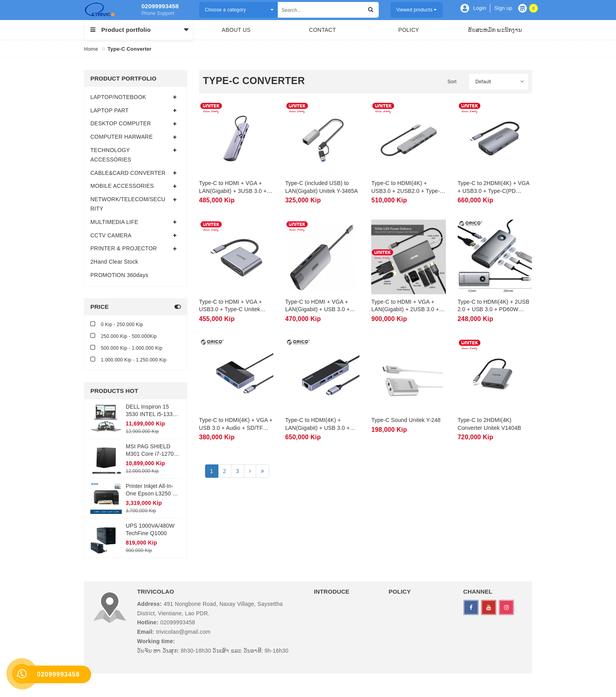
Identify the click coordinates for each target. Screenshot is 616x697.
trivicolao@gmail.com (183, 632)
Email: (146, 632)
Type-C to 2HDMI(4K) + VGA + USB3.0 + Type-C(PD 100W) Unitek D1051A (494, 191)
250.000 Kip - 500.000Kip (124, 336)
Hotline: (148, 622)
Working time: (156, 641)
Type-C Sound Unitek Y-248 (406, 420)
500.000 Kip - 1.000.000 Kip (126, 348)
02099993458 (160, 6)
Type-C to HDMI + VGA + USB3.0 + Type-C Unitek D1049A (231, 309)
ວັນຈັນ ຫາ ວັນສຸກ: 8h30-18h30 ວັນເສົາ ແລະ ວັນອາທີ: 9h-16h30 (213, 651)
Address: (149, 604)
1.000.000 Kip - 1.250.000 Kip (128, 359)
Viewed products (417, 10)
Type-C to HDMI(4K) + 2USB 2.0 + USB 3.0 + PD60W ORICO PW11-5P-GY (494, 309)
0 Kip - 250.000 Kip (117, 324)
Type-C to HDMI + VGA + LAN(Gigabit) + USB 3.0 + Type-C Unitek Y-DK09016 (318, 309)
